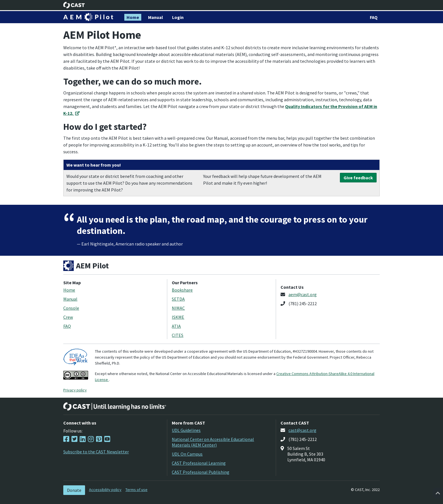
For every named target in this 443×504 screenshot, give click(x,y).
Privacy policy (75, 390)
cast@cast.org (302, 430)
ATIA (176, 326)
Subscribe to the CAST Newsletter (96, 452)
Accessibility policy (105, 490)
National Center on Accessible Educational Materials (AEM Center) (213, 442)
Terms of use (136, 490)
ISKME (178, 317)
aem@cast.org (303, 294)
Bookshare (182, 290)
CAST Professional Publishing (201, 472)
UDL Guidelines (186, 430)
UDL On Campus (187, 454)
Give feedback (358, 178)
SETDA (178, 299)
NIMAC (178, 308)
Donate (74, 490)
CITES (178, 335)
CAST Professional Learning (199, 463)
